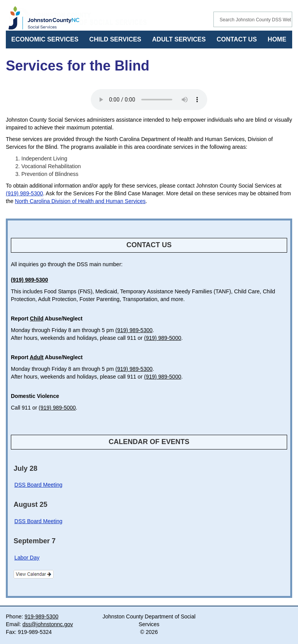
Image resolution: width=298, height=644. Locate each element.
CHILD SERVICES (115, 39)
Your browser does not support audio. (149, 100)
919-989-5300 (41, 616)
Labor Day (27, 558)
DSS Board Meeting (38, 485)
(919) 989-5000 (163, 338)
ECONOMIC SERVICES (45, 39)
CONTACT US (237, 39)
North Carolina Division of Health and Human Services (80, 201)
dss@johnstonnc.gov (48, 624)
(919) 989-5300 (24, 193)
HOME (277, 39)
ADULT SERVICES (179, 39)
